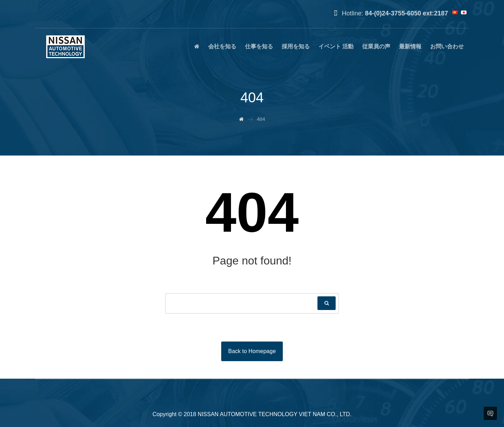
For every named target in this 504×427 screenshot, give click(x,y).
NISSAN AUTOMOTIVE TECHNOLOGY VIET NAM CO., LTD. (275, 414)
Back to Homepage (252, 351)
